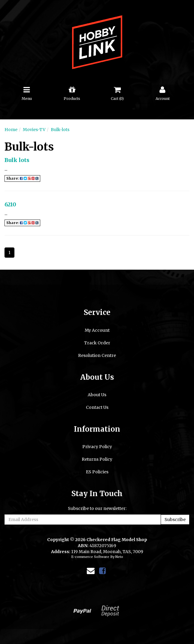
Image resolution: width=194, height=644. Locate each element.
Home (11, 130)
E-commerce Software (90, 557)
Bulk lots (17, 160)
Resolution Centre (97, 355)
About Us (97, 395)
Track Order (97, 343)
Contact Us (97, 407)
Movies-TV (34, 130)
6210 (10, 204)
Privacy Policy (97, 447)
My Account (97, 330)
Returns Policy (97, 459)
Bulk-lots (60, 130)
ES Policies (97, 472)
